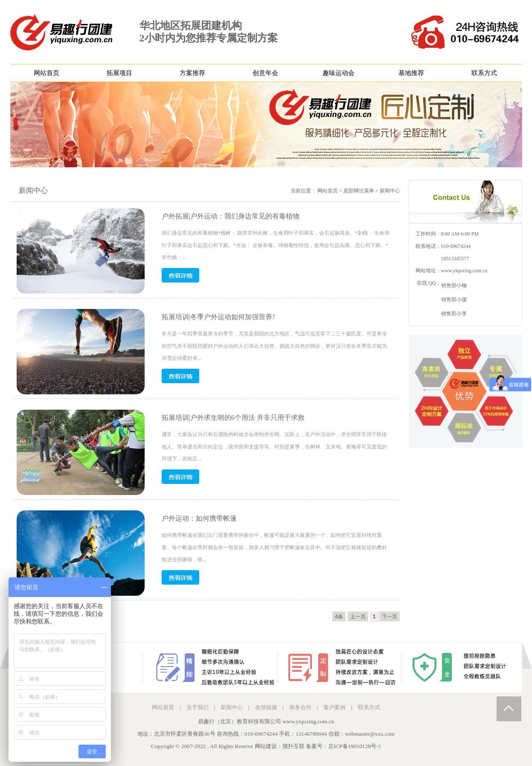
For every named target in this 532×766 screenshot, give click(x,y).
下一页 (390, 617)
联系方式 (484, 73)
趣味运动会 (339, 73)
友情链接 (266, 707)
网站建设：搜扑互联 (280, 746)
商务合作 (300, 707)
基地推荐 (411, 73)
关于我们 (198, 707)
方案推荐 (192, 73)
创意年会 (265, 73)
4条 (339, 617)
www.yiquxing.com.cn (464, 271)
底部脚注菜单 (359, 191)
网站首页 (47, 73)
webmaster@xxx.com (370, 734)
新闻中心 (390, 191)
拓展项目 (119, 73)
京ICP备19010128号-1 (355, 746)
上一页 (358, 617)
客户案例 (334, 707)
